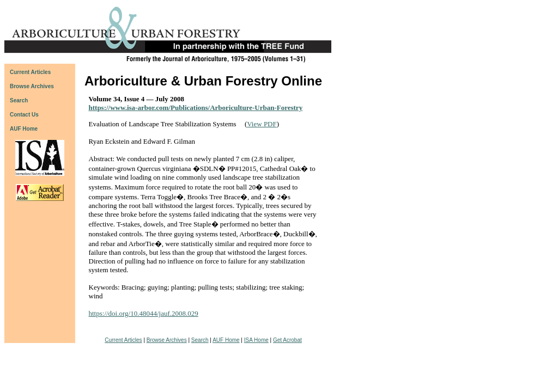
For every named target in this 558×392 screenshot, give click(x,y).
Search (200, 340)
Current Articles (123, 340)
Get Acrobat (287, 340)
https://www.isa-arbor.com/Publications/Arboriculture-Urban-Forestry (196, 108)
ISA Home (256, 340)
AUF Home (24, 129)
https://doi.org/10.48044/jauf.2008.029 (144, 313)
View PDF (262, 124)
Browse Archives (167, 340)
